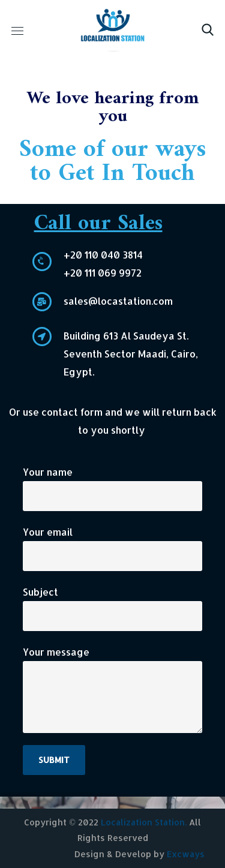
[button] (208, 30)
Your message (112, 689)
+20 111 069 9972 (103, 273)
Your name (112, 488)
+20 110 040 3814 (103, 255)
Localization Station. (144, 822)
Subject (112, 608)
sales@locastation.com (118, 301)
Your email (112, 548)
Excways (186, 854)
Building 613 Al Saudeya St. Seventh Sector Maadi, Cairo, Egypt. (131, 354)
